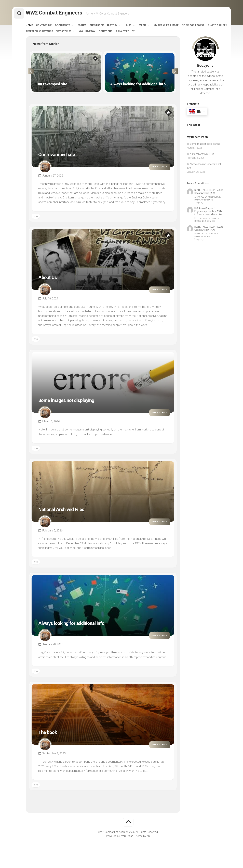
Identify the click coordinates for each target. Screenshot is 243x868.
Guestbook (103, 27)
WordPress (127, 837)
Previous (29, 73)
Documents (69, 27)
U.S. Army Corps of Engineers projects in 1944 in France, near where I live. (209, 210)
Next (177, 73)
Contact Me (51, 27)
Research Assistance (69, 33)
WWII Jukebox (116, 33)
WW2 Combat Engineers (59, 13)
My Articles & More (173, 27)
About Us (50, 278)
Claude (200, 220)
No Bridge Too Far (200, 27)
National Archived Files (68, 510)
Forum (89, 27)
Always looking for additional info (81, 624)
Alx (148, 837)
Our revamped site (62, 155)
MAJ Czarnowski (205, 201)
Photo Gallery (42, 33)
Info (36, 218)
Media (149, 27)
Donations (135, 33)
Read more (157, 168)
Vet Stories (93, 33)
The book (50, 733)
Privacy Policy (154, 33)
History (119, 27)
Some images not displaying (74, 401)
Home (36, 27)
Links (135, 27)
